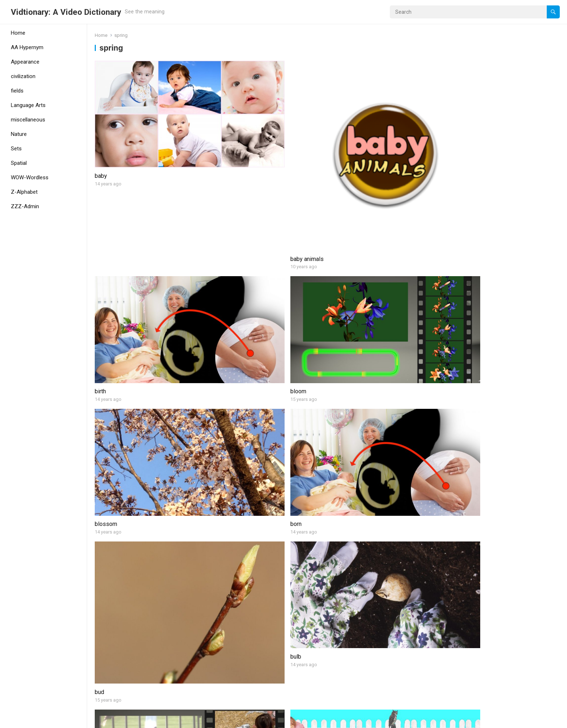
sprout (338, 578)
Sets (16, 149)
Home (18, 33)
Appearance (25, 62)
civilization (23, 76)
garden (221, 400)
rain (335, 489)
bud (335, 290)
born (218, 270)
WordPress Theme (121, 720)
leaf (453, 400)
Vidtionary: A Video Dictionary (66, 12)
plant (219, 489)
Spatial (19, 163)
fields (17, 91)
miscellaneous (28, 120)
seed (101, 578)
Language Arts (28, 105)
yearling (105, 688)
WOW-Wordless (30, 177)
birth (336, 132)
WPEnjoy (160, 720)
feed (101, 379)
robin (454, 489)
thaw (454, 578)
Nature (19, 134)
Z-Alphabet (24, 192)
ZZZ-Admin (25, 206)
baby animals (229, 181)
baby (101, 132)
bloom (456, 132)
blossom (106, 270)
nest (100, 489)
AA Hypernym (27, 47)
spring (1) (225, 599)
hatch (337, 379)
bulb (453, 270)
